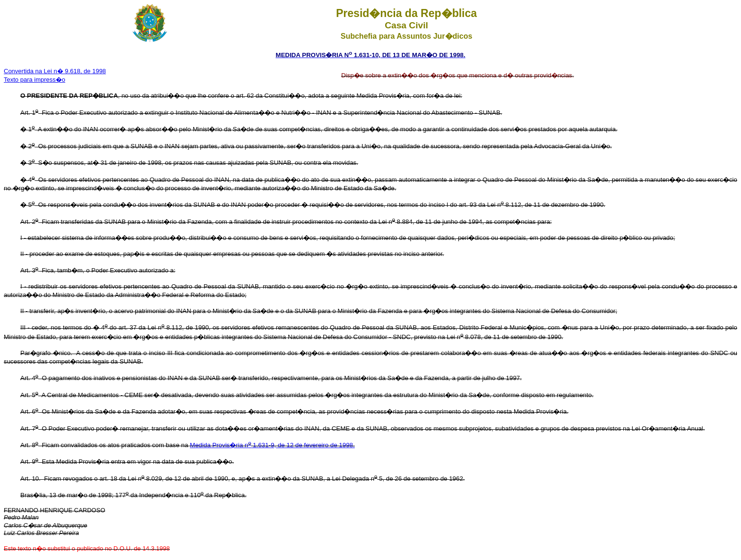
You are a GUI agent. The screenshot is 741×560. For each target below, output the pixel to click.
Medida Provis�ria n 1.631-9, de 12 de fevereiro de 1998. (272, 445)
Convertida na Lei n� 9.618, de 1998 (55, 71)
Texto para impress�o (34, 80)
